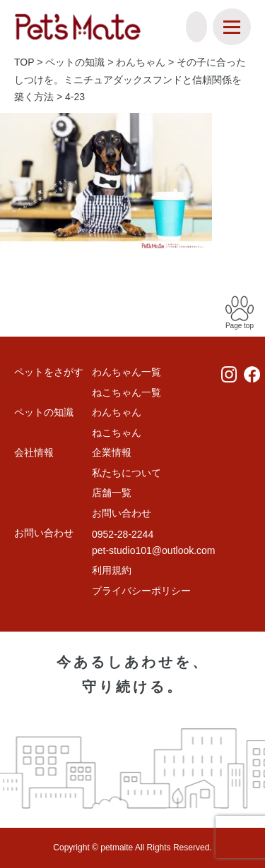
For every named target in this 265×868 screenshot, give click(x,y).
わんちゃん (117, 412)
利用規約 (112, 570)
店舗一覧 (112, 493)
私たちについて (126, 473)
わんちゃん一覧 (126, 372)
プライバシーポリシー (141, 591)
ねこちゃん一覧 (126, 392)
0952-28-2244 (123, 534)
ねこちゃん (117, 433)
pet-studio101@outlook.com (154, 550)
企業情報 (112, 452)
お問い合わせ (122, 513)
